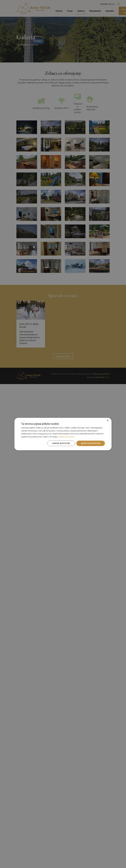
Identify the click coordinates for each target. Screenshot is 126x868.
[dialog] (63, 434)
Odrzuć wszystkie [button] (61, 443)
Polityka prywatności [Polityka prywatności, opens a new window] (66, 437)
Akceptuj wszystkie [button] (91, 443)
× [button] (108, 421)
